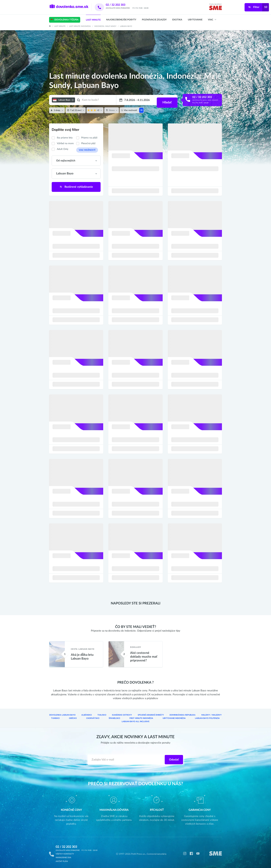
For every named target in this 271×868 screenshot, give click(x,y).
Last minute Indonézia (80, 26)
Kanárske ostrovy (117, 716)
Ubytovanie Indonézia (146, 719)
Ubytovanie (195, 20)
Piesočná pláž (88, 143)
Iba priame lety (65, 138)
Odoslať (174, 757)
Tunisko (218, 716)
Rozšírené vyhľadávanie (76, 186)
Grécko (54, 719)
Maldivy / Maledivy (199, 716)
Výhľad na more (65, 143)
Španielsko (92, 719)
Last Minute (93, 20)
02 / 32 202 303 (120, 5)
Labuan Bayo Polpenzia (176, 719)
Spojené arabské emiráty (143, 716)
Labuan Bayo (126, 26)
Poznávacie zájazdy (154, 20)
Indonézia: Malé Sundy (105, 26)
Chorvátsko (72, 719)
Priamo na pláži (89, 138)
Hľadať (167, 100)
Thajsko (98, 716)
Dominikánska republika (172, 716)
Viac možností (86, 150)
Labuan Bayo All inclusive (208, 719)
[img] (215, 9)
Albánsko (84, 716)
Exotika (177, 20)
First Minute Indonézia (116, 719)
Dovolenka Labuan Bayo (61, 716)
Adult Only (63, 149)
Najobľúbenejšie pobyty (121, 20)
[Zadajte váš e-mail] (126, 757)
